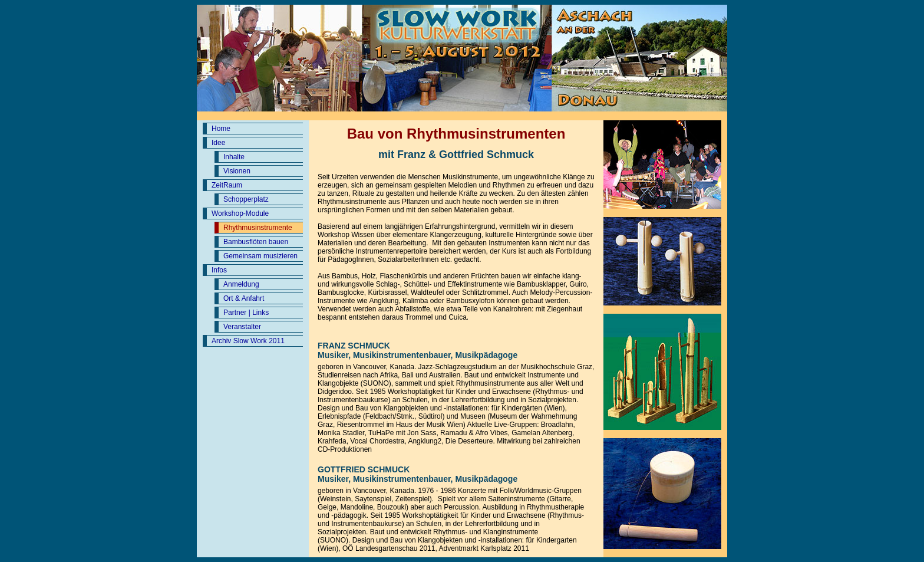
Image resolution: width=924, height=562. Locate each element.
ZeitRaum (227, 185)
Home (221, 129)
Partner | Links (246, 313)
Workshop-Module (240, 213)
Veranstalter (242, 327)
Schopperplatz (246, 199)
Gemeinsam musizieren (260, 256)
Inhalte (234, 157)
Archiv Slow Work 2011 (248, 341)
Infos (219, 270)
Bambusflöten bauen (256, 242)
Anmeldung (241, 284)
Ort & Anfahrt (244, 298)
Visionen (237, 171)
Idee (218, 143)
